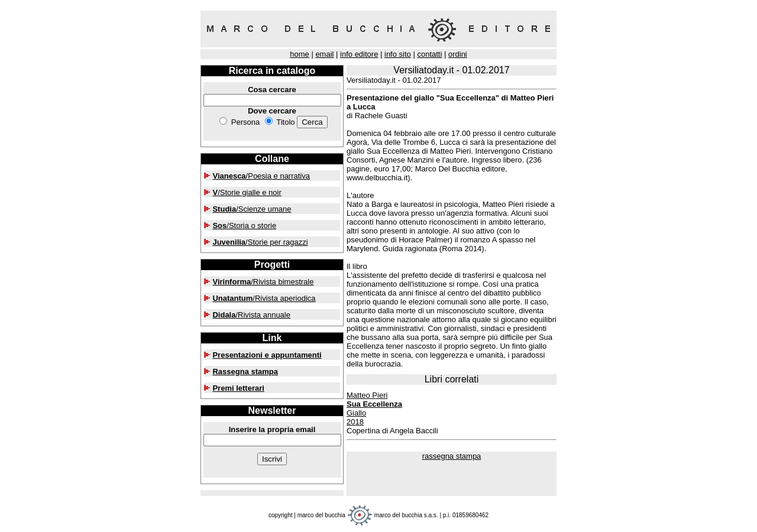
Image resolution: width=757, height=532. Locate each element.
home (300, 54)
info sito (398, 54)
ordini (458, 54)
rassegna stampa (452, 456)
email (324, 54)
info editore (359, 54)
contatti (429, 54)
